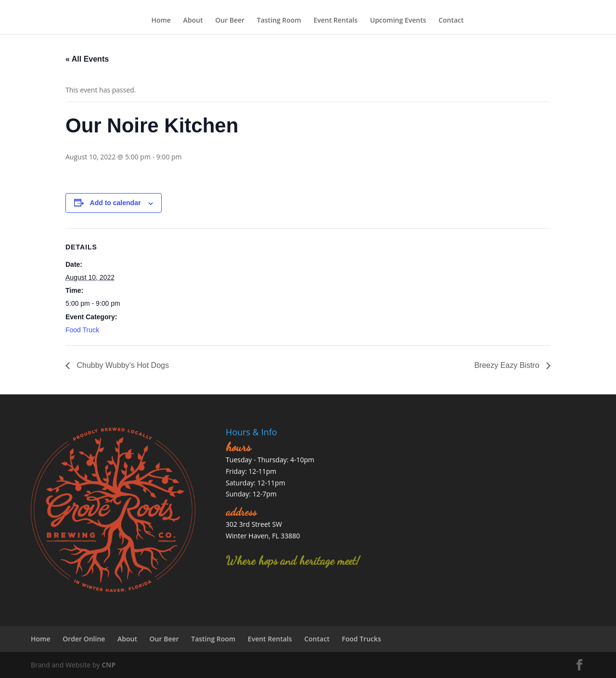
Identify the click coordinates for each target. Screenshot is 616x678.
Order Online (84, 639)
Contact (451, 20)
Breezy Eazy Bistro (508, 365)
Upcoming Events (398, 20)
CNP (109, 665)
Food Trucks (361, 639)
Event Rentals (335, 20)
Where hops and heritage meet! (293, 561)
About (193, 20)
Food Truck (82, 330)
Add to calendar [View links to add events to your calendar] (115, 203)
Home (161, 20)
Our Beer (230, 20)
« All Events (87, 59)
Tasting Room (279, 20)
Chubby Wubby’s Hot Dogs (122, 365)
